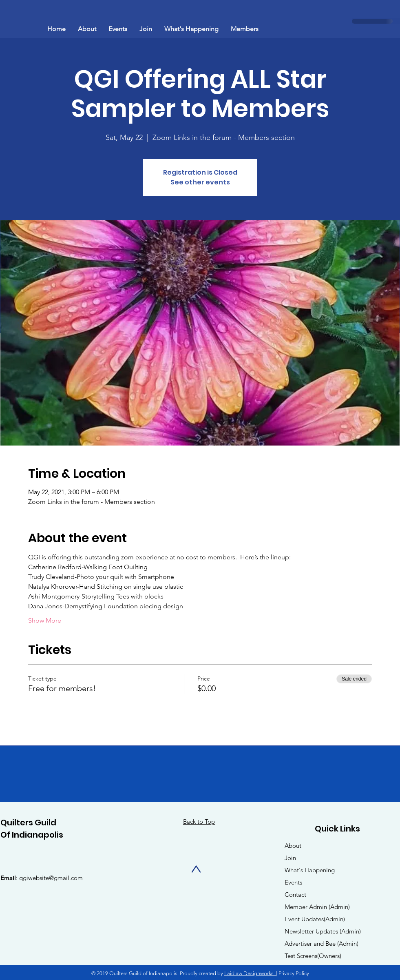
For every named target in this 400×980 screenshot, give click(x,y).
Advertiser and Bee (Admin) (322, 943)
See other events (200, 182)
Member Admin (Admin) (317, 907)
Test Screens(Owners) (313, 956)
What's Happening (310, 870)
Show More (45, 620)
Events (293, 882)
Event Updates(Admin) (315, 919)
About (293, 846)
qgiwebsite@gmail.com (51, 878)
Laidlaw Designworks (250, 973)
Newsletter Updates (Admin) (323, 931)
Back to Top (199, 821)
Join (290, 858)
